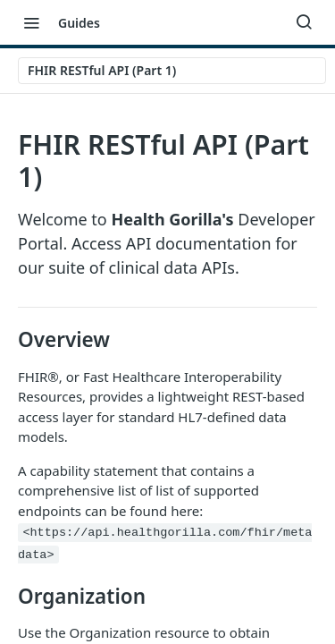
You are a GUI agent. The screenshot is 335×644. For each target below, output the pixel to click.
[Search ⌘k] (304, 22)
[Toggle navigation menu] (31, 22)
